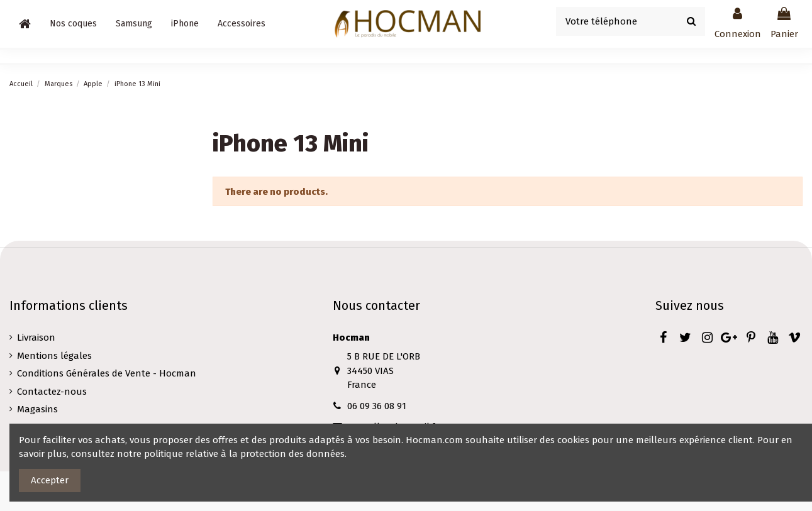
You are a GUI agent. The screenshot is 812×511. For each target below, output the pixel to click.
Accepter (50, 480)
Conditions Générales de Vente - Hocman (107, 373)
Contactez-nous (52, 392)
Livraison (36, 338)
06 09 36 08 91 (377, 406)
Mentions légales (54, 356)
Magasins (37, 409)
